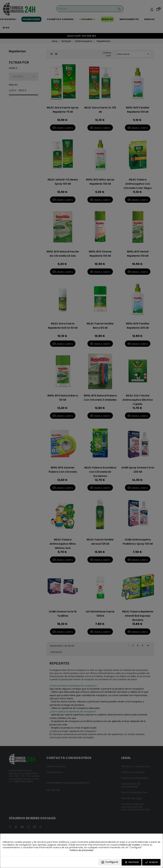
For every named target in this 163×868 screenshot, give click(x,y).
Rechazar (132, 862)
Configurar (110, 862)
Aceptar (151, 862)
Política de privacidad (81, 850)
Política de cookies (130, 845)
